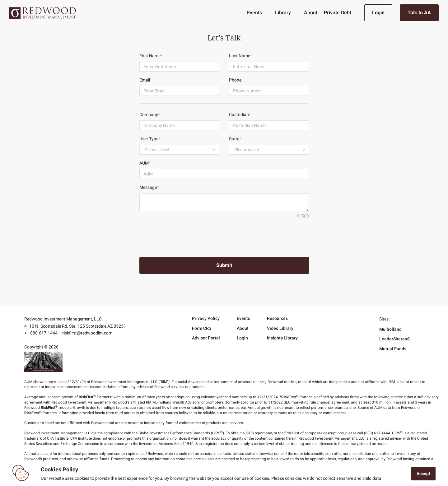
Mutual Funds (393, 349)
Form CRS (202, 328)
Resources (277, 318)
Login (378, 13)
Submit (224, 265)
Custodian (240, 114)
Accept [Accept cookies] (423, 474)
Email (146, 80)
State (235, 139)
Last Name (240, 56)
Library (283, 13)
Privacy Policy (206, 318)
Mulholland (390, 329)
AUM (145, 163)
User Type (150, 139)
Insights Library (282, 338)
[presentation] (187, 236)
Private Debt (338, 13)
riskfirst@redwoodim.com (87, 333)
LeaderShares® (395, 339)
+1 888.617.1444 (41, 333)
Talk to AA (419, 13)
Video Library (280, 328)
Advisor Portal (206, 338)
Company (150, 114)
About (311, 13)
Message (149, 187)
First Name (151, 56)
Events (254, 13)
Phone (235, 80)
